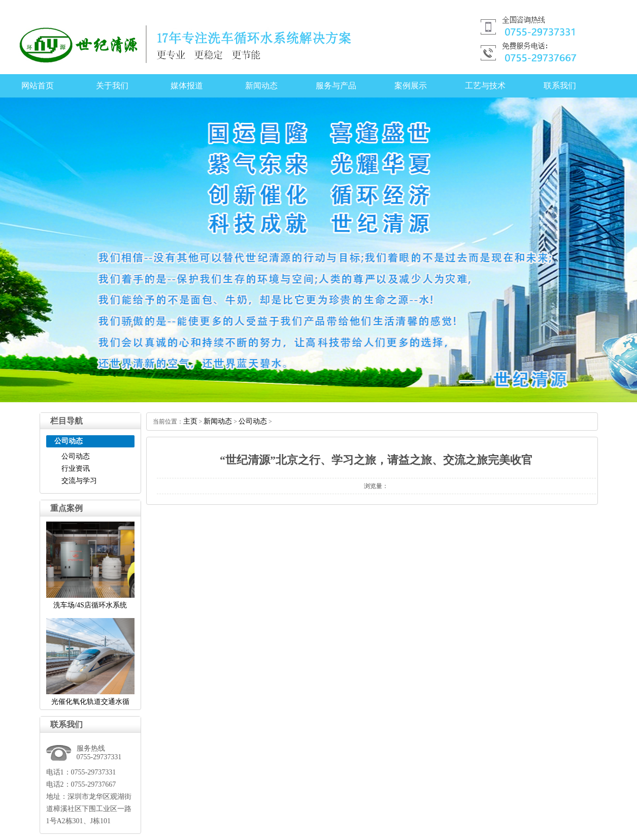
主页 (190, 421)
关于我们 (112, 86)
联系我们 (560, 86)
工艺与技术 (485, 86)
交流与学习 (79, 481)
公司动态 (76, 456)
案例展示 (411, 86)
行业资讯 (76, 469)
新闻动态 (261, 86)
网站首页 (38, 86)
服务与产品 (336, 86)
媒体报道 (187, 86)
